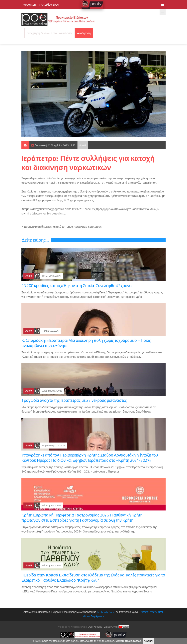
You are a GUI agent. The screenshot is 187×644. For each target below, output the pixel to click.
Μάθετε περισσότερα (128, 641)
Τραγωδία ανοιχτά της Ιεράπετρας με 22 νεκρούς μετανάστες (74, 400)
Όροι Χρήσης (95, 627)
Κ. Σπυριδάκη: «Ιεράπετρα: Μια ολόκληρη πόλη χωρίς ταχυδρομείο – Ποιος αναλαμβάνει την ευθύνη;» (86, 343)
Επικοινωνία (110, 627)
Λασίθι (83, 145)
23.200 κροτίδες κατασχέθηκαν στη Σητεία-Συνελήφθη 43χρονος (77, 286)
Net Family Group (106, 612)
